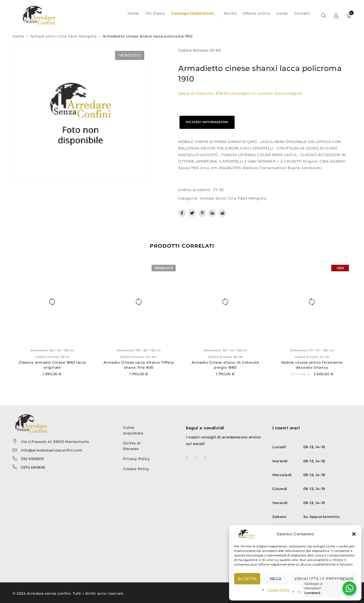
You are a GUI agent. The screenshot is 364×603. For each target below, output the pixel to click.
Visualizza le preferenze (324, 579)
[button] (354, 534)
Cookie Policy (279, 590)
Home (18, 36)
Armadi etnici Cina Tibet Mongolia (64, 36)
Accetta (247, 579)
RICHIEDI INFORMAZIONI (207, 122)
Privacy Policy (136, 459)
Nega (276, 579)
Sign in (336, 16)
